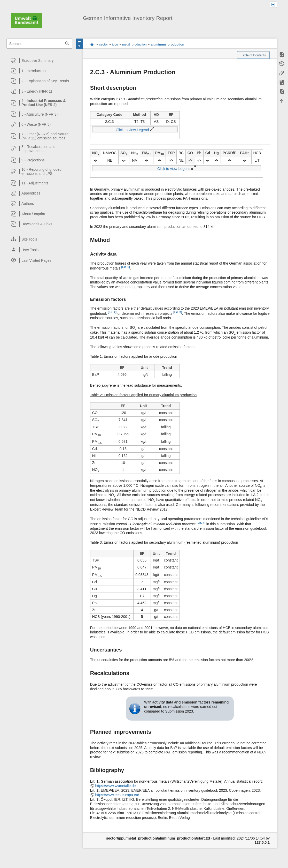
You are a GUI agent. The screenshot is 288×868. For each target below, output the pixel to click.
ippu (115, 44)
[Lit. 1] (126, 267)
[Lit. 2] (112, 312)
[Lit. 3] (178, 312)
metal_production (134, 44)
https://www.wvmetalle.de (115, 786)
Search (67, 44)
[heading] (40, 61)
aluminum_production (168, 44)
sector (104, 44)
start (92, 44)
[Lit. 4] (201, 523)
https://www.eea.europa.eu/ (117, 795)
